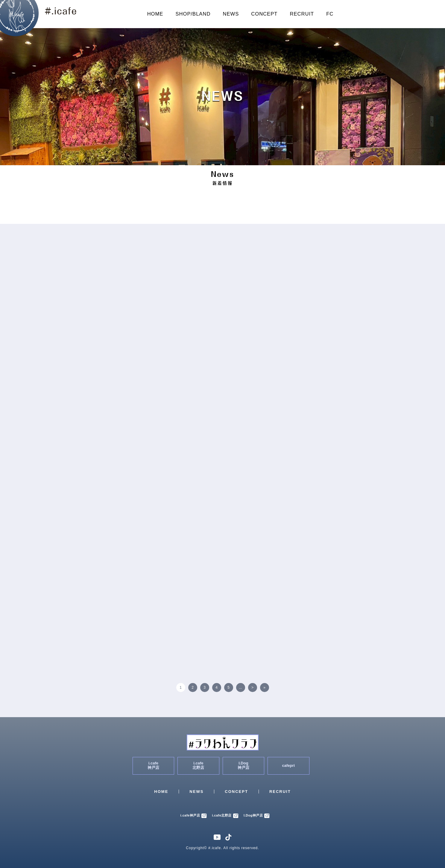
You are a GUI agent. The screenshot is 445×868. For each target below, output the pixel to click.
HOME (155, 14)
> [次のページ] (252, 688)
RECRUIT (302, 14)
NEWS (231, 14)
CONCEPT (264, 14)
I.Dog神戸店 (257, 815)
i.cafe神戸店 (194, 815)
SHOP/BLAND (193, 14)
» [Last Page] (264, 688)
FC (330, 14)
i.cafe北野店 (225, 815)
